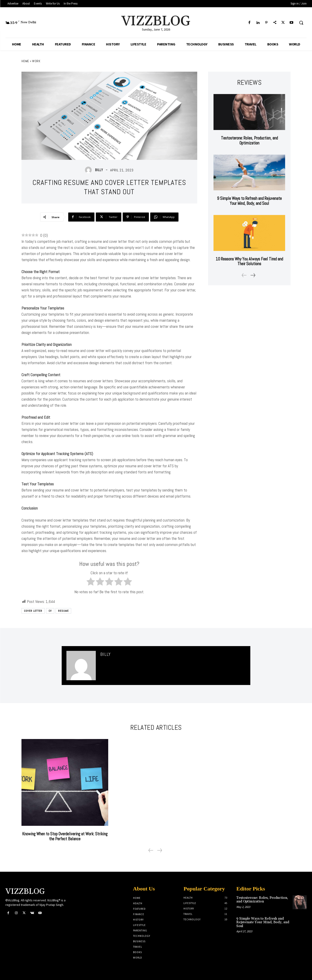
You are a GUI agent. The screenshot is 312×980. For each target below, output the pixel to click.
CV (50, 611)
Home (25, 61)
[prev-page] (244, 275)
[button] (301, 23)
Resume (63, 611)
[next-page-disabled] (159, 850)
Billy (99, 170)
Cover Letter (33, 611)
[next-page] (253, 275)
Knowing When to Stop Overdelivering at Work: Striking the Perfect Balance (65, 836)
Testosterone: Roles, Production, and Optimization (249, 141)
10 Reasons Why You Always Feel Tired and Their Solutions (249, 261)
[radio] (91, 582)
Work (36, 61)
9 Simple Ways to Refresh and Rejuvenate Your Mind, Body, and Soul (249, 201)
